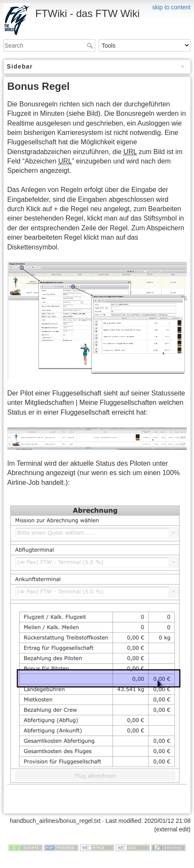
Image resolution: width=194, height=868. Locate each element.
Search (91, 46)
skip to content (171, 7)
